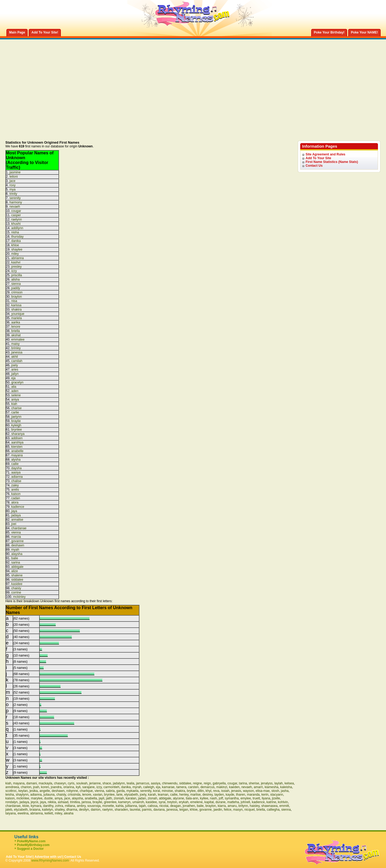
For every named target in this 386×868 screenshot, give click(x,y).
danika (16, 241)
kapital (209, 802)
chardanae (19, 528)
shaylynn (22, 795)
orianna (69, 787)
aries (15, 370)
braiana (35, 810)
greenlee (110, 802)
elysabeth (131, 795)
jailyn (15, 374)
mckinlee (23, 798)
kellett (49, 813)
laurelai (135, 810)
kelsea (289, 783)
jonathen (189, 806)
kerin (265, 795)
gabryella (219, 783)
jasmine (15, 172)
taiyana (11, 813)
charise (16, 408)
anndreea (12, 787)
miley (15, 254)
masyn (238, 810)
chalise (16, 481)
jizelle (276, 798)
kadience (18, 507)
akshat (16, 335)
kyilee (204, 798)
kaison (16, 494)
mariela (16, 318)
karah (152, 795)
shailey (60, 810)
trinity (13, 194)
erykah (184, 802)
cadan (16, 498)
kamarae (168, 787)
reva (216, 791)
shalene (17, 575)
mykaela (133, 791)
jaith (109, 798)
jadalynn (119, 783)
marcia (16, 537)
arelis (15, 490)
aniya (15, 400)
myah (15, 550)
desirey (207, 795)
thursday (17, 237)
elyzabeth (21, 810)
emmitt (284, 806)
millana (70, 806)
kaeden (234, 787)
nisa (14, 301)
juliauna (49, 795)
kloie (26, 806)
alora (15, 502)
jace (12, 181)
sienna (16, 284)
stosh (275, 791)
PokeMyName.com (31, 841)
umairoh (138, 802)
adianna (17, 477)
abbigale (17, 567)
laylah (278, 783)
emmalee (18, 340)
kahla (120, 806)
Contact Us (314, 166)
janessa (17, 352)
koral (157, 791)
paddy (16, 288)
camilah (17, 361)
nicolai (164, 806)
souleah (82, 783)
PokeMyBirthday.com (33, 845)
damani (31, 783)
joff (221, 798)
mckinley (19, 597)
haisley (255, 806)
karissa (16, 305)
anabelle (17, 451)
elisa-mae (263, 791)
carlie (15, 412)
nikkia (52, 802)
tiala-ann (192, 798)
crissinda (74, 795)
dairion (96, 810)
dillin (201, 791)
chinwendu (170, 783)
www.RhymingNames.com (50, 860)
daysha (16, 468)
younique (18, 314)
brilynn (243, 806)
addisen (17, 438)
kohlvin (283, 802)
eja (13, 378)
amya (58, 798)
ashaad (63, 802)
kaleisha (286, 787)
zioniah (119, 798)
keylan (23, 791)
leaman (163, 795)
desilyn (84, 810)
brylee (191, 791)
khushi (16, 224)
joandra (56, 787)
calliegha (273, 810)
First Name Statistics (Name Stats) (332, 162)
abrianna (18, 258)
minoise (167, 791)
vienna (16, 532)
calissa (153, 806)
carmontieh (111, 787)
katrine (271, 802)
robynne (72, 791)
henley (184, 795)
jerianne (95, 783)
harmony (16, 202)
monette (108, 806)
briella (16, 331)
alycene (178, 798)
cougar (16, 211)
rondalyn (12, 802)
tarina (243, 783)
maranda (253, 795)
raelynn (16, 219)
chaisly (16, 588)
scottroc (11, 791)
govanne (17, 541)
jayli (101, 798)
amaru (232, 806)
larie (119, 795)
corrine (16, 593)
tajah (142, 806)
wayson (248, 791)
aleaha (69, 813)
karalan (131, 798)
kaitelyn (48, 810)
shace (107, 783)
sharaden (121, 810)
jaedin (218, 810)
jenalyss (267, 783)
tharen (240, 795)
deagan (176, 806)
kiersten (17, 447)
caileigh (149, 787)
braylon (16, 297)
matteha (233, 802)
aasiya (16, 472)
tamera (181, 787)
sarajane (88, 787)
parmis (147, 810)
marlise (196, 795)
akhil (15, 357)
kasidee (17, 584)
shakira (16, 310)
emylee (246, 798)
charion (26, 787)
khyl (208, 791)
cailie (15, 464)
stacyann (277, 795)
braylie (16, 421)
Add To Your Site (318, 158)
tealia (130, 783)
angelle (45, 791)
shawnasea (270, 806)
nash (213, 798)
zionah (152, 798)
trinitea (75, 802)
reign (207, 783)
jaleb (9, 810)
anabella (91, 798)
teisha (10, 795)
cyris (71, 783)
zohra (59, 806)
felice (228, 810)
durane (220, 802)
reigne (197, 783)
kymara (36, 806)
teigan (184, 810)
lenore (16, 327)
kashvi (16, 262)
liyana (266, 798)
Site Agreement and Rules (325, 154)
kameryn (124, 802)
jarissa (86, 802)
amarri (258, 787)
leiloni (14, 177)
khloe (15, 245)
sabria (110, 791)
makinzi (222, 787)
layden (219, 795)
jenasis (236, 791)
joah (36, 787)
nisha (15, 232)
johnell (245, 802)
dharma (72, 810)
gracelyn (17, 382)
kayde (230, 795)
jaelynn (16, 417)
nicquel (250, 810)
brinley (16, 348)
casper (16, 215)
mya (12, 189)
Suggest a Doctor (30, 849)
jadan (142, 798)
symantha (232, 798)
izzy (14, 271)
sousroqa (94, 806)
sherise (254, 783)
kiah (14, 404)
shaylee (17, 249)
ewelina (23, 813)
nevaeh (15, 207)
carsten (193, 787)
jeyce (35, 802)
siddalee (17, 580)
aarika (16, 322)
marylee (37, 798)
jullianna (131, 806)
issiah (225, 791)
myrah (137, 787)
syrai (162, 802)
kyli (78, 787)
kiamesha (271, 787)
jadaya (16, 515)
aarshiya (17, 442)
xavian (98, 795)
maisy (15, 344)
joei (14, 524)
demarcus (208, 787)
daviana (159, 810)
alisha (15, 280)
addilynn (17, 228)
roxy (12, 185)
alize (15, 571)
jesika (34, 791)
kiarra (222, 806)
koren (45, 787)
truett (256, 798)
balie (15, 558)
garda (120, 791)
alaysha (17, 554)
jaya (14, 511)
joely (15, 365)
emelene (196, 802)
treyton (172, 802)
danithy (48, 806)
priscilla (17, 275)
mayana (17, 455)
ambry (81, 806)
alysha (16, 460)
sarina (16, 562)
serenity (15, 198)
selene (16, 395)
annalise (17, 520)
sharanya (18, 434)
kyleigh (16, 425)
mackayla (45, 783)
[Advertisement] (193, 100)
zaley (15, 485)
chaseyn (60, 783)
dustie (49, 798)
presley (16, 267)
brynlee (16, 430)
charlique (86, 791)
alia (14, 387)
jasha (285, 791)
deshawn (18, 545)
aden (15, 391)
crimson (17, 292)
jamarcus (143, 783)
